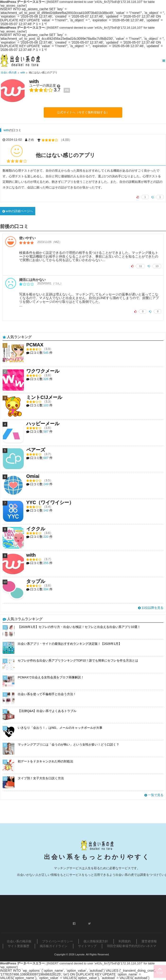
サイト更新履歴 (19, 946)
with (6, 130)
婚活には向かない (32, 280)
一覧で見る (154, 795)
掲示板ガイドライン (54, 946)
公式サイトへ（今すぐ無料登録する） (83, 112)
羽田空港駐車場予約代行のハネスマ (131, 946)
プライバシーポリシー (57, 941)
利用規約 (125, 941)
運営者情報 (149, 941)
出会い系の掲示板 (19, 941)
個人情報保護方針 (96, 941)
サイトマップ (87, 946)
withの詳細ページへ (18, 211)
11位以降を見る (151, 608)
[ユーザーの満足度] (59, 86)
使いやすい (27, 238)
